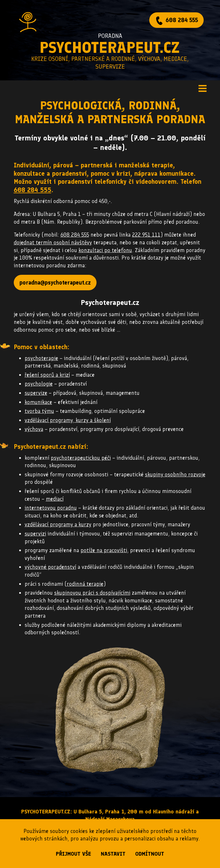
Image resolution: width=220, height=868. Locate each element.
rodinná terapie (85, 584)
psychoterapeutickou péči (81, 458)
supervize (36, 393)
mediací (55, 499)
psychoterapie (41, 358)
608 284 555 (182, 20)
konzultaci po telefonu (105, 250)
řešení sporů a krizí (47, 375)
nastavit (113, 854)
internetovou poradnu (51, 508)
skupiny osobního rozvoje (175, 474)
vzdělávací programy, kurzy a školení (68, 420)
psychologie (39, 384)
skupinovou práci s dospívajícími (92, 593)
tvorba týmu (39, 411)
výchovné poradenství (50, 567)
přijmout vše (73, 854)
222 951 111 (146, 235)
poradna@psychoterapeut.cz (55, 283)
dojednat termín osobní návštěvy (53, 242)
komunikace (38, 402)
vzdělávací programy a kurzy (58, 524)
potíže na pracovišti (104, 550)
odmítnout (150, 854)
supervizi (35, 534)
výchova (34, 429)
